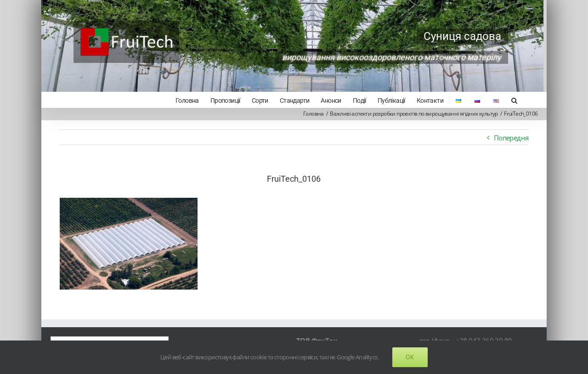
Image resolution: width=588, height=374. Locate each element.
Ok (410, 357)
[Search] (510, 100)
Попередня (507, 138)
